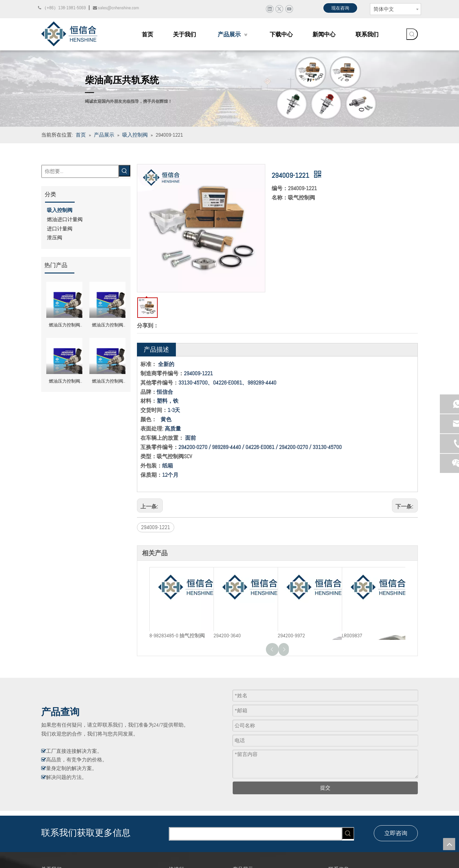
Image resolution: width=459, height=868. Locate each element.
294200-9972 (291, 636)
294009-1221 (156, 527)
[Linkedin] (270, 9)
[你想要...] (80, 171)
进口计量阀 (60, 229)
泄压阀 (55, 238)
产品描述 (156, 349)
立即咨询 (396, 833)
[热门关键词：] (412, 34)
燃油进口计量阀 (65, 219)
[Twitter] (279, 9)
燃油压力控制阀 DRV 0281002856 (108, 382)
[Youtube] (289, 9)
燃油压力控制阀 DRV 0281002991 (64, 326)
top (449, 844)
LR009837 (352, 636)
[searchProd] (256, 834)
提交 (325, 788)
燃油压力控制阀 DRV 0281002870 (64, 382)
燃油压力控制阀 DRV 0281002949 (108, 326)
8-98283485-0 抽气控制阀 (177, 636)
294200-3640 (227, 636)
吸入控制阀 (60, 210)
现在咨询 (340, 8)
